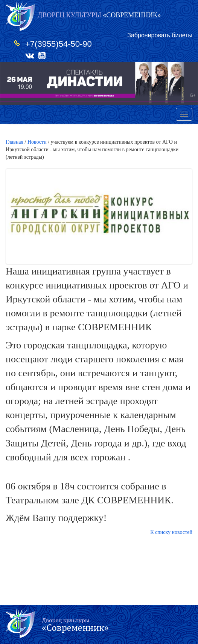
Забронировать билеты (160, 35)
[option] (99, 83)
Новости (37, 142)
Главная (14, 142)
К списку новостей (171, 532)
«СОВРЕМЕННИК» (99, 15)
